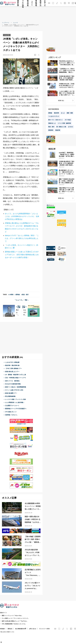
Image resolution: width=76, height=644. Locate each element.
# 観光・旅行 (25, 294)
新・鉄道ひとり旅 (61, 127)
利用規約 (2, 629)
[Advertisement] (38, 14)
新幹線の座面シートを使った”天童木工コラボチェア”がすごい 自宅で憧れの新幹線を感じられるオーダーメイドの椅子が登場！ (22, 255)
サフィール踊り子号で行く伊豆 (14, 390)
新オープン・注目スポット (56, 120)
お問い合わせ (33, 629)
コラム (32, 3)
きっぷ (63, 113)
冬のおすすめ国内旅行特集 (13, 384)
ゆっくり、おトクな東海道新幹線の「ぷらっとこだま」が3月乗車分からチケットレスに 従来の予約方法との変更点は (22, 216)
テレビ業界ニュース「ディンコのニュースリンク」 (15, 618)
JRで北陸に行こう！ (11, 412)
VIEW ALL (61, 100)
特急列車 (58, 130)
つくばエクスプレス (54, 116)
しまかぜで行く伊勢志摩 (12, 362)
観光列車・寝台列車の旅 (12, 365)
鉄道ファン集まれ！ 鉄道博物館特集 (16, 387)
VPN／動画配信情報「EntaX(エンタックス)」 (14, 624)
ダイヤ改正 (68, 120)
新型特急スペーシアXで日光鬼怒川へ (16, 409)
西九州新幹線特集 (10, 396)
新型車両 (51, 130)
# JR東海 (11, 294)
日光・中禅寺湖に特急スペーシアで (15, 378)
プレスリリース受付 (44, 629)
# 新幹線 (17, 294)
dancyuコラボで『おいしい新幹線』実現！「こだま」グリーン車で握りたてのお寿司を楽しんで (22, 238)
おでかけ (71, 127)
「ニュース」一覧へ (21, 300)
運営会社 (10, 629)
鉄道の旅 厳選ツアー (11, 393)
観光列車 (57, 113)
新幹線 (50, 113)
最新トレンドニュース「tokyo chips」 (12, 615)
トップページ (6, 23)
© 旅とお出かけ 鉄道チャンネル (7, 632)
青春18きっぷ (52, 123)
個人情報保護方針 (20, 629)
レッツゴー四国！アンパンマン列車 (15, 399)
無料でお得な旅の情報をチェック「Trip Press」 (15, 621)
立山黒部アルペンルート (12, 405)
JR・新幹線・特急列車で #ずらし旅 (15, 375)
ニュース (15, 23)
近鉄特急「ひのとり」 (12, 415)
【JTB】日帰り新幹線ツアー (14, 368)
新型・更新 (70, 113)
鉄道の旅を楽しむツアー (12, 371)
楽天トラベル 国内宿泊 (12, 381)
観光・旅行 (51, 127)
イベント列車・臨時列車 (64, 123)
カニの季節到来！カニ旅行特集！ (15, 402)
